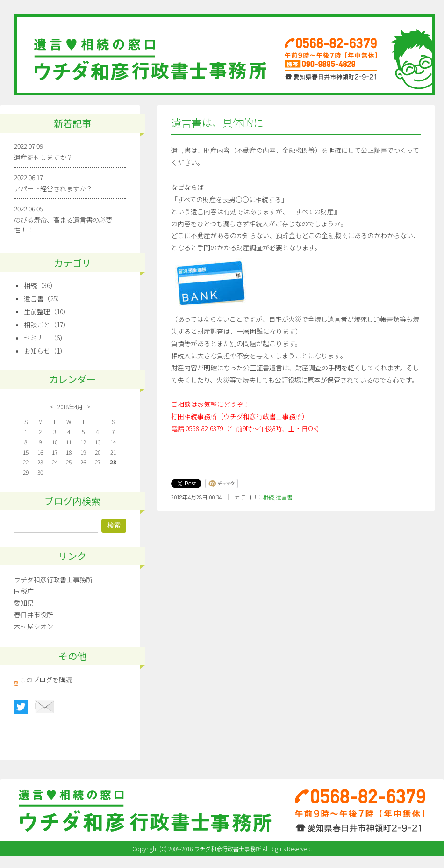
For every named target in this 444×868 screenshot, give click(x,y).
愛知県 (24, 603)
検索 (114, 525)
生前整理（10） (47, 311)
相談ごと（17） (47, 325)
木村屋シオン (34, 626)
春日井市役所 (34, 615)
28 (113, 462)
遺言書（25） (43, 298)
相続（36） (40, 285)
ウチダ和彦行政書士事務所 (53, 579)
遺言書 (284, 497)
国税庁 (24, 591)
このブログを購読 (46, 680)
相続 (268, 497)
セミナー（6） (45, 338)
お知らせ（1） (45, 351)
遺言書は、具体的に (217, 122)
